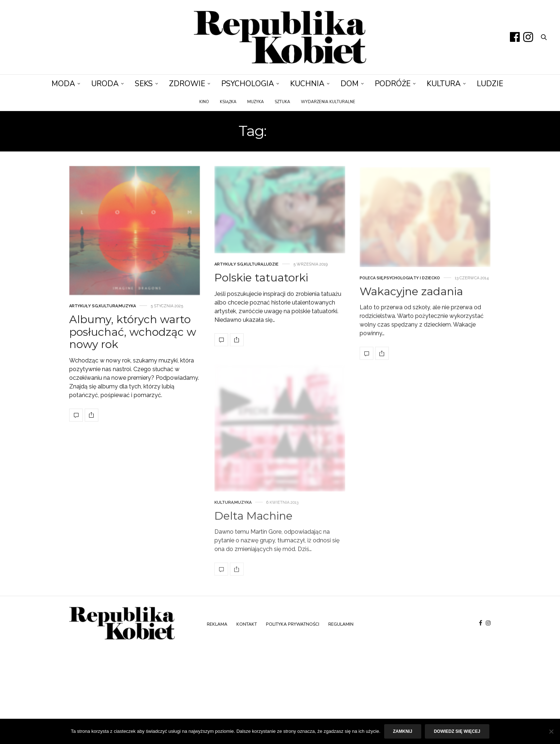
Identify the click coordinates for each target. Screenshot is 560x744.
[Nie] (551, 731)
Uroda (105, 84)
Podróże (393, 84)
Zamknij (403, 731)
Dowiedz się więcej (457, 731)
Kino (204, 102)
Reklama (217, 624)
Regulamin (341, 624)
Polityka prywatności (293, 624)
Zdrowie (187, 84)
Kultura (444, 84)
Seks (144, 84)
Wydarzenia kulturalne (328, 102)
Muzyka (255, 102)
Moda (63, 84)
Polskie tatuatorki (261, 293)
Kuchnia (307, 84)
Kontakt (247, 624)
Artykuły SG (84, 312)
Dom (350, 84)
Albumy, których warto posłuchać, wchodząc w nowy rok (133, 338)
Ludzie (490, 84)
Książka (228, 102)
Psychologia (248, 84)
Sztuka (282, 102)
